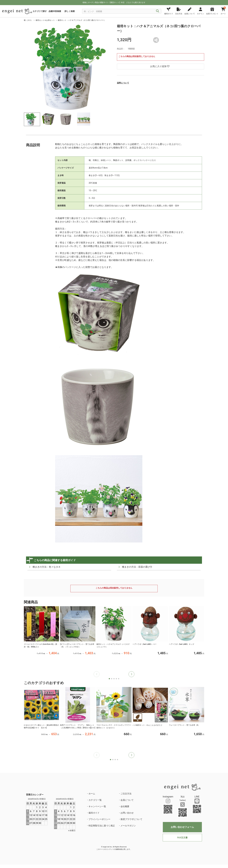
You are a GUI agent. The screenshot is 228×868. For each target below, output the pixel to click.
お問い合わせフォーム (182, 827)
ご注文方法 (126, 794)
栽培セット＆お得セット (45, 20)
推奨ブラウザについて (131, 819)
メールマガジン (128, 826)
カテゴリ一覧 (95, 800)
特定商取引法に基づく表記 (102, 826)
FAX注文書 (182, 838)
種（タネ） (28, 20)
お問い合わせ (127, 813)
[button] (131, 674)
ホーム (92, 794)
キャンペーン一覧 (97, 806)
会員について (127, 800)
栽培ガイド (94, 813)
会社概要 (125, 806)
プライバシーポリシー (99, 819)
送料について (123, 83)
